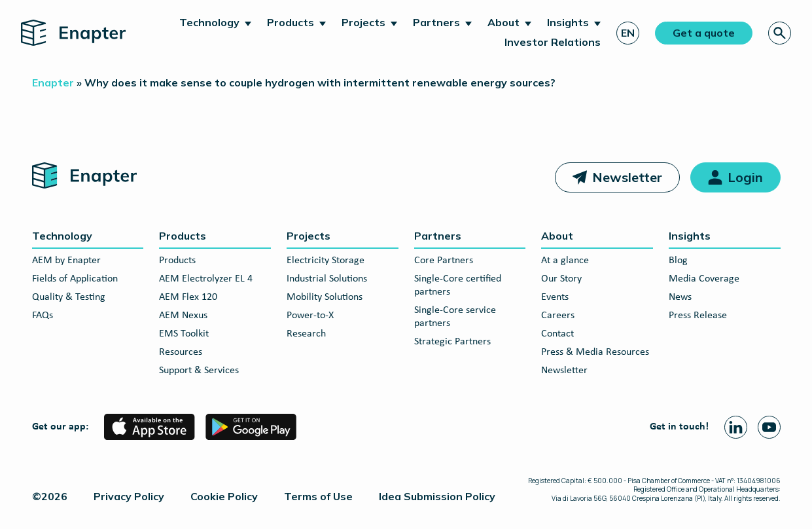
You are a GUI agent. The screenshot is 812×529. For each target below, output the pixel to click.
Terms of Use (318, 496)
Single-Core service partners (455, 317)
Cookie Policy (224, 496)
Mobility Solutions (325, 297)
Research (306, 334)
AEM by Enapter (66, 261)
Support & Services (199, 371)
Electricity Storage (326, 261)
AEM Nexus (183, 316)
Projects (363, 22)
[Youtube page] (769, 427)
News (680, 297)
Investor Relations (553, 42)
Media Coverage (704, 279)
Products (291, 22)
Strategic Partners (452, 342)
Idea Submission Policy (437, 496)
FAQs (43, 316)
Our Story (561, 279)
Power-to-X (310, 316)
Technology (209, 22)
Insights (568, 22)
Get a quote (704, 33)
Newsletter (627, 177)
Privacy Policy (129, 496)
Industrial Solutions (327, 279)
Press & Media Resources (595, 352)
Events (555, 297)
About (503, 22)
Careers (558, 316)
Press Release (698, 316)
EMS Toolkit (184, 334)
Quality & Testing (69, 297)
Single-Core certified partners (458, 285)
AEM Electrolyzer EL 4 (206, 279)
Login (745, 177)
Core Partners (444, 261)
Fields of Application (75, 279)
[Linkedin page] (736, 427)
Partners (436, 22)
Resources (181, 352)
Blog (678, 261)
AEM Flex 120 (188, 297)
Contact (557, 334)
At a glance (565, 261)
